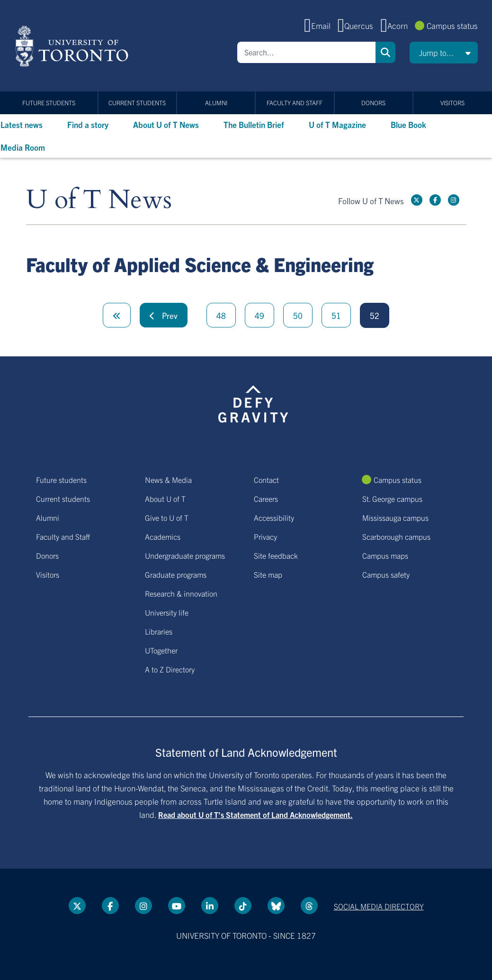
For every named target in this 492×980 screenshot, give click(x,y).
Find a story (88, 124)
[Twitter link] (417, 200)
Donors (373, 103)
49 (259, 315)
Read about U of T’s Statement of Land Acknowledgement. (255, 815)
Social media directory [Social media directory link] (379, 906)
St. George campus (392, 499)
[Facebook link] (435, 200)
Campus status (452, 25)
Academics (163, 536)
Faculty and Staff (295, 103)
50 (298, 315)
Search (385, 52)
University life (167, 612)
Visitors (452, 103)
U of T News (99, 200)
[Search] (306, 52)
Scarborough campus (396, 536)
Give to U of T (167, 517)
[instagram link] (454, 200)
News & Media (168, 480)
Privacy (265, 536)
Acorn (398, 25)
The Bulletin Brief (254, 124)
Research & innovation (181, 593)
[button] (444, 53)
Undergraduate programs (185, 555)
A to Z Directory (170, 669)
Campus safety (386, 574)
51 (336, 315)
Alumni (216, 103)
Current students (137, 103)
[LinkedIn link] (210, 906)
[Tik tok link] (243, 906)
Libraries (159, 631)
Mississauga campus (395, 517)
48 (221, 315)
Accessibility (274, 517)
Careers (266, 499)
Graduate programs (176, 574)
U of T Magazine (337, 124)
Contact (266, 480)
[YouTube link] (177, 906)
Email (321, 25)
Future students (49, 103)
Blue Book (408, 124)
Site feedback (276, 555)
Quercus (359, 25)
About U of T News (166, 124)
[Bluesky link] (276, 906)
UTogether (161, 650)
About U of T (165, 499)
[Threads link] (309, 906)
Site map (268, 574)
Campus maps (385, 555)
